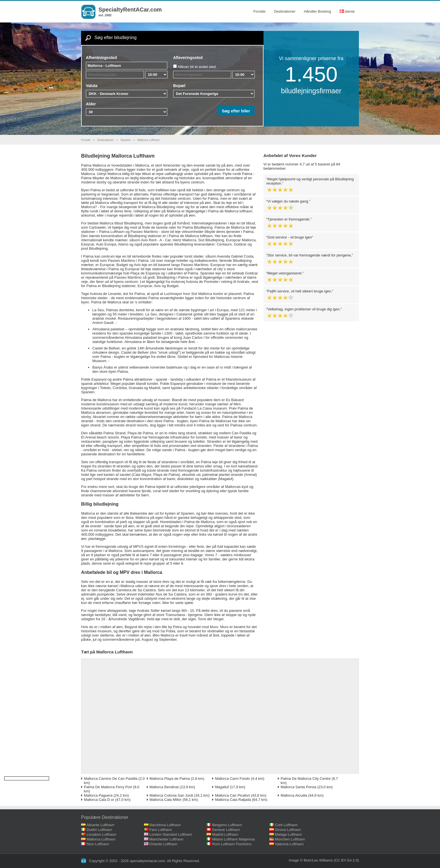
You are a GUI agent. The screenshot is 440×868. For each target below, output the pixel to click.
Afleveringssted (188, 58)
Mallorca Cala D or (99, 800)
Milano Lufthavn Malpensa (233, 839)
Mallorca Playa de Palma (170, 779)
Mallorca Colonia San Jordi (171, 795)
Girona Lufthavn (288, 830)
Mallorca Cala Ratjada (233, 800)
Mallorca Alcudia (294, 795)
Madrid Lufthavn (225, 834)
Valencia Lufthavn (289, 844)
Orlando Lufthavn (163, 844)
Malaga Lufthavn (288, 834)
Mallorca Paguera (98, 795)
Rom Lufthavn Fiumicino (232, 844)
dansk (347, 11)
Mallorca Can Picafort (232, 795)
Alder (91, 104)
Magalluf (222, 787)
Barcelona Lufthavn (165, 825)
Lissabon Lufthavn (102, 834)
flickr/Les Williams (318, 860)
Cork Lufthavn (286, 825)
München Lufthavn (290, 839)
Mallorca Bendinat (164, 787)
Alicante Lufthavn (100, 825)
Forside (259, 11)
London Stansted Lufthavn (171, 834)
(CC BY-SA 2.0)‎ (346, 860)
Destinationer (285, 11)
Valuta (92, 86)
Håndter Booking (318, 11)
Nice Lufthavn (98, 844)
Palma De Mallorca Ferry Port (108, 787)
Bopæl (179, 86)
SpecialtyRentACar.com (130, 10)
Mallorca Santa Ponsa (298, 787)
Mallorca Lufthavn (101, 839)
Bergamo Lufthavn (227, 825)
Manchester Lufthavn (166, 839)
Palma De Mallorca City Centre (306, 779)
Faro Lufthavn (161, 830)
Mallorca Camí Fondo (232, 779)
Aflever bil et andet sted (197, 67)
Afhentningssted (101, 58)
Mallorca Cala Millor (166, 800)
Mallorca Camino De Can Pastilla (111, 779)
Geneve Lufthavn (226, 830)
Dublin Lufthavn (99, 830)
